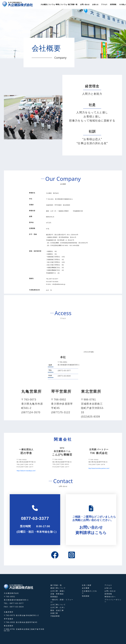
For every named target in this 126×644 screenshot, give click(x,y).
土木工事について (58, 605)
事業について (60, 4)
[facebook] (55, 555)
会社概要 (86, 588)
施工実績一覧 (73, 4)
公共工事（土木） (58, 607)
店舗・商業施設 (57, 594)
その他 (121, 4)
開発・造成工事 (57, 610)
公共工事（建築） (58, 591)
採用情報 (113, 4)
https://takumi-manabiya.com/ (26, 471)
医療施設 (54, 597)
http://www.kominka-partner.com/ (99, 468)
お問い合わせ (85, 4)
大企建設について (47, 4)
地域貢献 (86, 596)
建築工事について (58, 588)
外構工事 (54, 613)
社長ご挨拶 (87, 585)
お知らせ (95, 4)
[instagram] (72, 555)
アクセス (104, 4)
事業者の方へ (110, 597)
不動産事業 (55, 616)
